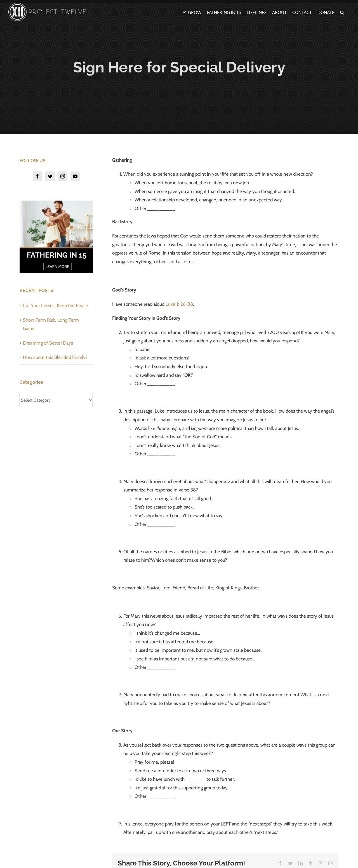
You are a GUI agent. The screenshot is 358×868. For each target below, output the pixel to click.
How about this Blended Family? (55, 357)
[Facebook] (37, 176)
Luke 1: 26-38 (179, 304)
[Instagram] (63, 176)
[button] (342, 12)
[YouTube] (75, 176)
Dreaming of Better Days (48, 343)
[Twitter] (50, 176)
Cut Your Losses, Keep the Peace (56, 305)
